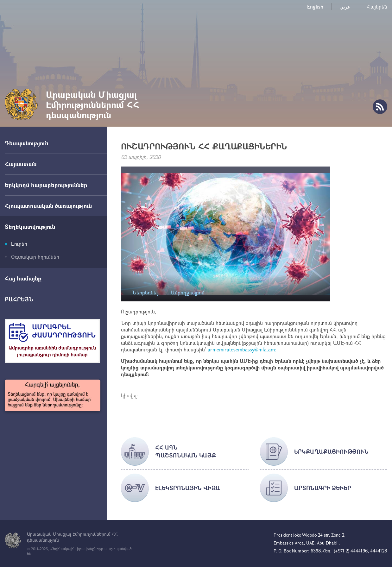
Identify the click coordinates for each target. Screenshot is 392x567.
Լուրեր (19, 244)
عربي (345, 6)
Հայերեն (377, 6)
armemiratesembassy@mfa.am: (242, 349)
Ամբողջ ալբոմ (188, 293)
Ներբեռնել (145, 293)
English (315, 6)
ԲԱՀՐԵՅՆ (19, 299)
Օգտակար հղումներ (35, 257)
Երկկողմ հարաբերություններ (46, 185)
